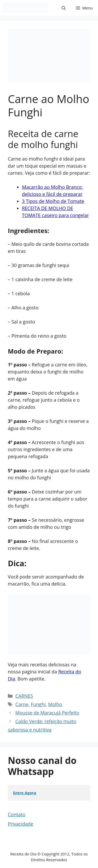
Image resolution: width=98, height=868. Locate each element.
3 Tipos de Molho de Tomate (53, 201)
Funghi (38, 704)
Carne (22, 704)
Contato (17, 814)
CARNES (24, 696)
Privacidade (21, 824)
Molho (55, 704)
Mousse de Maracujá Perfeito (47, 713)
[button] (64, 8)
